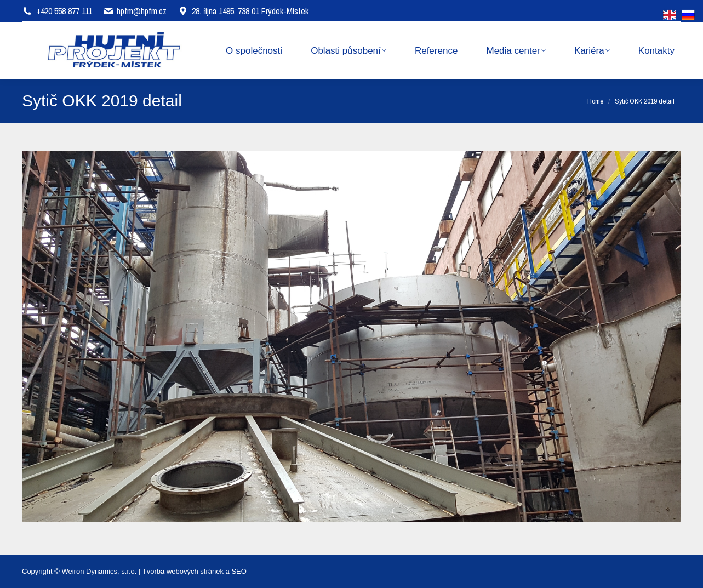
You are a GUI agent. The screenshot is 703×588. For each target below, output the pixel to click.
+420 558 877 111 (64, 11)
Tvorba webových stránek (183, 571)
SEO (239, 571)
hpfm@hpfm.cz (142, 11)
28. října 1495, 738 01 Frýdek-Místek (243, 11)
